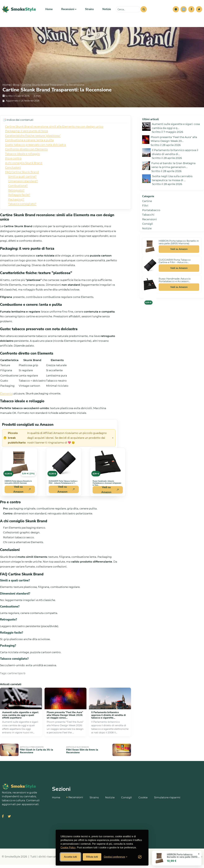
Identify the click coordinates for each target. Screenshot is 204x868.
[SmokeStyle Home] (19, 11)
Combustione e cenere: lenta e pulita (29, 143)
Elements (6, 397)
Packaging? (16, 203)
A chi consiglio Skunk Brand (24, 166)
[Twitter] (199, 11)
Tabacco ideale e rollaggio (23, 157)
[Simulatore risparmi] (184, 11)
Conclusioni (13, 171)
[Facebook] (191, 11)
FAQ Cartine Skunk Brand (22, 175)
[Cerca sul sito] (128, 11)
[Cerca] (144, 11)
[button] (176, 11)
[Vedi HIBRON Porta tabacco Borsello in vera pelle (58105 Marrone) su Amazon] (20, 466)
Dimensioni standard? (23, 184)
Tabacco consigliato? (22, 207)
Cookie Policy (68, 848)
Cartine (147, 204)
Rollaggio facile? (19, 198)
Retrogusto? (16, 193)
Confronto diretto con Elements (26, 152)
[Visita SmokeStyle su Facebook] (3, 820)
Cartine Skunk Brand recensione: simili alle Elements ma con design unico (54, 130)
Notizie (107, 11)
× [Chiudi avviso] (113, 441)
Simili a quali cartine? (22, 180)
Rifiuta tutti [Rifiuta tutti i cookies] (92, 857)
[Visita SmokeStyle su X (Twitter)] (9, 820)
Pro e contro (13, 162)
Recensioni (149, 223)
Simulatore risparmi (167, 801)
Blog (16, 88)
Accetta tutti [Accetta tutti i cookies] (71, 857)
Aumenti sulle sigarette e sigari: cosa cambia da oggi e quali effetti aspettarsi (20, 718)
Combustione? (18, 189)
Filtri (145, 209)
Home (49, 11)
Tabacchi (148, 218)
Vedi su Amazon (179, 252)
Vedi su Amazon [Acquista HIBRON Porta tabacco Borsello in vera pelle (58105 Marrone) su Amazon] (22, 493)
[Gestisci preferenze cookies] (116, 857)
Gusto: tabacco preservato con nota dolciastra (35, 148)
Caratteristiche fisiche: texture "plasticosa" (33, 139)
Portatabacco (151, 213)
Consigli (148, 227)
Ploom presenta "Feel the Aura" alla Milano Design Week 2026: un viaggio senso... (65, 718)
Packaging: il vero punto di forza (27, 134)
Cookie (143, 801)
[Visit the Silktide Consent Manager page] (140, 857)
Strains (89, 11)
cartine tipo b (16, 677)
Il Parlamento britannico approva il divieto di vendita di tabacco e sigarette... (108, 718)
